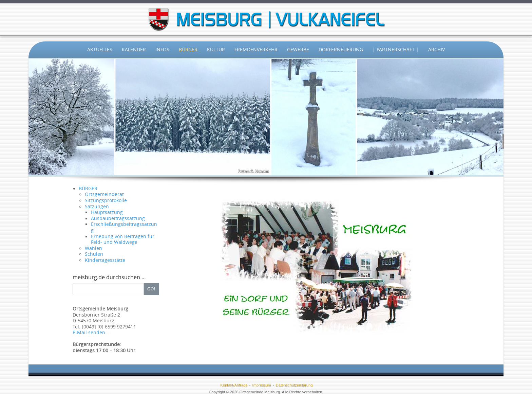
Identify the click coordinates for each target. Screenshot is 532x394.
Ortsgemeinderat (104, 194)
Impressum (262, 385)
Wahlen (93, 248)
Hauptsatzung (107, 212)
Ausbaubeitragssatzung (118, 218)
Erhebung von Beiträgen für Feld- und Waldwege (123, 239)
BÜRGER (88, 189)
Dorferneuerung (341, 49)
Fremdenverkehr (256, 49)
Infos (162, 49)
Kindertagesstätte (105, 260)
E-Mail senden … (91, 333)
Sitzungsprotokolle (106, 200)
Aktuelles (100, 49)
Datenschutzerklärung (294, 385)
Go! (151, 289)
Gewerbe (298, 49)
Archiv (436, 49)
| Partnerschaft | (396, 49)
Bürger (188, 49)
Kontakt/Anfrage (234, 385)
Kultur (216, 49)
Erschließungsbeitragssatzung (124, 227)
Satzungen (97, 207)
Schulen (94, 254)
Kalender (134, 49)
